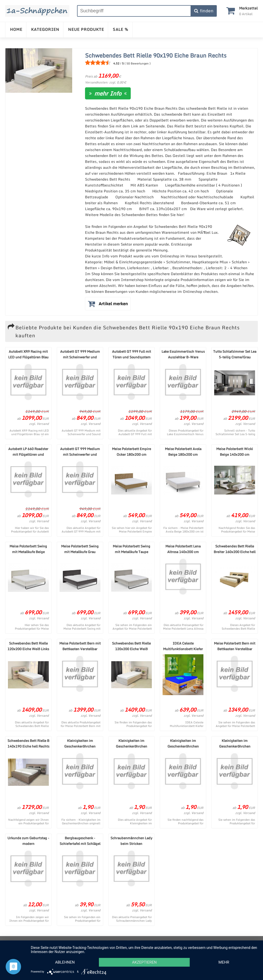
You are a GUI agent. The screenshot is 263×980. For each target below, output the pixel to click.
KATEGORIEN (45, 29)
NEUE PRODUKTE (86, 29)
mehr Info (108, 93)
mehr (224, 962)
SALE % (121, 29)
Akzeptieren (144, 962)
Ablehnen (65, 962)
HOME (16, 29)
